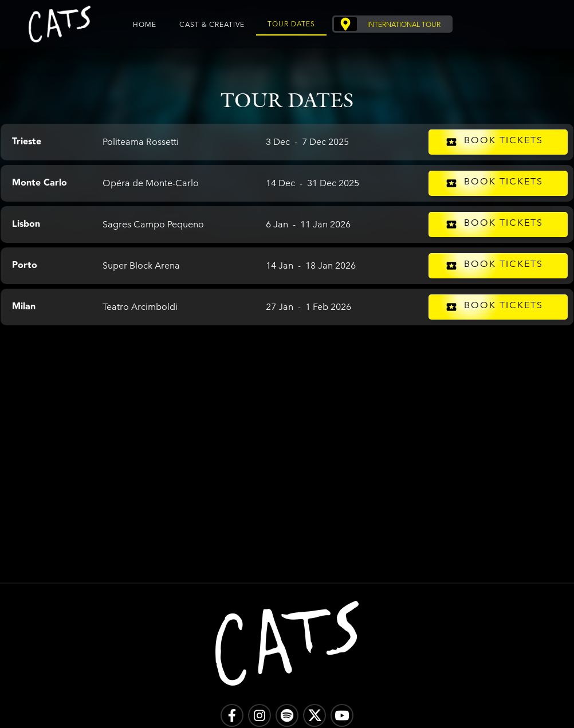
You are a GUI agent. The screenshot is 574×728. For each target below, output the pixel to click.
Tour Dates (291, 23)
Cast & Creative (212, 24)
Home (145, 24)
